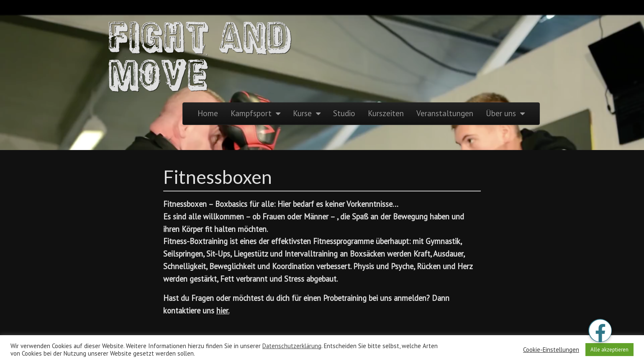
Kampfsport (251, 113)
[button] (600, 331)
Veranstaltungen (445, 113)
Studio (344, 113)
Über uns (501, 113)
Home (208, 113)
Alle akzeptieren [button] (609, 350)
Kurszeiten (386, 113)
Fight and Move (201, 54)
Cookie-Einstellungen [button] (551, 350)
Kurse (302, 113)
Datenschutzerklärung (292, 346)
